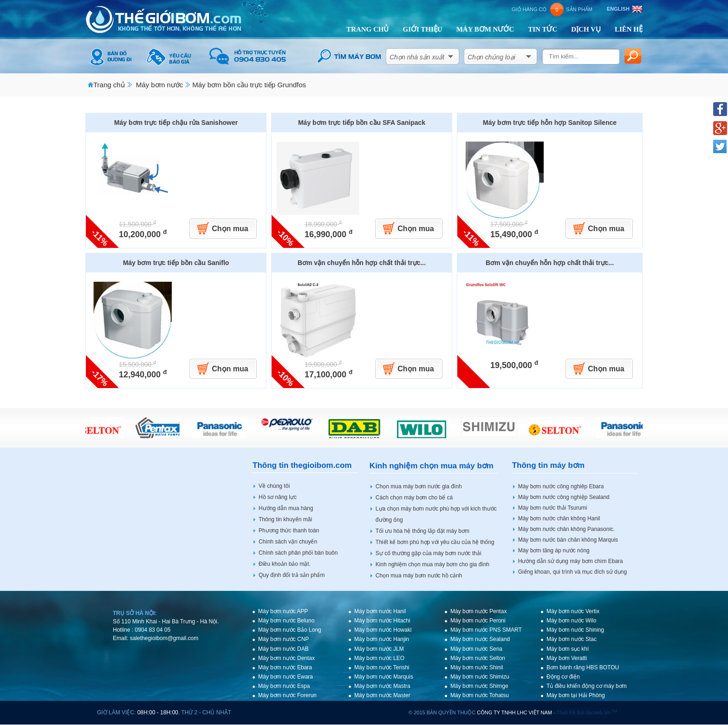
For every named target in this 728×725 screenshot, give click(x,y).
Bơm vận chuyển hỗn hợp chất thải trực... (362, 263)
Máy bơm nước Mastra (382, 686)
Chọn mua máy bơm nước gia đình (419, 486)
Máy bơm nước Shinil (477, 667)
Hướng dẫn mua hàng (286, 508)
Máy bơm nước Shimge (479, 686)
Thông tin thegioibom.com (302, 465)
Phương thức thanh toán (289, 531)
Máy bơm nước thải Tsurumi (553, 508)
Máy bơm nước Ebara (285, 667)
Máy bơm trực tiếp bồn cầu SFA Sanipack (362, 123)
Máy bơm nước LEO (379, 658)
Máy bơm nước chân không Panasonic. (567, 529)
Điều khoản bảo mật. (285, 564)
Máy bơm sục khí (568, 649)
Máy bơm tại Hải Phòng (576, 695)
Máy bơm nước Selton (478, 658)
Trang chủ (109, 85)
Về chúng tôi (274, 486)
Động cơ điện (563, 677)
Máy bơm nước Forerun (287, 695)
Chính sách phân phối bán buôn (298, 553)
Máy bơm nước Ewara (286, 677)
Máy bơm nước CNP (283, 639)
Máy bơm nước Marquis (384, 677)
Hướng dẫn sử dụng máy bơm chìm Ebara (571, 561)
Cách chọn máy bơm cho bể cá (414, 498)
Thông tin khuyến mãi (285, 519)
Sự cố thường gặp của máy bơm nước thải (429, 553)
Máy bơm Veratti (567, 658)
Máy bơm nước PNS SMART (486, 630)
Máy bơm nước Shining (575, 630)
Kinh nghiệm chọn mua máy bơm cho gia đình (432, 564)
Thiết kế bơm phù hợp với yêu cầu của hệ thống (435, 542)
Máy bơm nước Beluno (286, 621)
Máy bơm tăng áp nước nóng (554, 550)
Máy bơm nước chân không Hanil (559, 518)
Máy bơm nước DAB (283, 649)
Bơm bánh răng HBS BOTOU (583, 667)
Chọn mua (230, 229)
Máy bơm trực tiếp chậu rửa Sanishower (176, 123)
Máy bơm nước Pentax (478, 611)
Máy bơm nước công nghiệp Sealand (564, 497)
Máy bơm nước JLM (379, 649)
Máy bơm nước (159, 85)
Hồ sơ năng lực (278, 497)
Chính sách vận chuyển (288, 542)
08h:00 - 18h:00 (158, 712)
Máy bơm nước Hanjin (382, 639)
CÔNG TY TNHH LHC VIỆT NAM (514, 712)
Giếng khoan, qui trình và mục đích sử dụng (572, 572)
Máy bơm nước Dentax (286, 658)
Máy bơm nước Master (382, 695)
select (451, 55)
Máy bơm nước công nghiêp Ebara (561, 486)
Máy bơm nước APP (283, 611)
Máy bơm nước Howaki (383, 630)
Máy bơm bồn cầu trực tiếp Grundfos (249, 85)
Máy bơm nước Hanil (380, 611)
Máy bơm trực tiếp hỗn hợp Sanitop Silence (550, 123)
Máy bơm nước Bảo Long (290, 630)
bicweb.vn (601, 712)
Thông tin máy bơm (548, 465)
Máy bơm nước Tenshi (382, 667)
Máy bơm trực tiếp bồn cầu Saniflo (176, 263)
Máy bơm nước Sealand (480, 639)
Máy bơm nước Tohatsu (480, 695)
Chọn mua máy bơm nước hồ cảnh (419, 576)
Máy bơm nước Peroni (478, 621)
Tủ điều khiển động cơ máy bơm (587, 686)
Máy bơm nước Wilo (571, 621)
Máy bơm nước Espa (284, 686)
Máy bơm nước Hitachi (382, 621)
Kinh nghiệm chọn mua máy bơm (432, 466)
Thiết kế (566, 712)
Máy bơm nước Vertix (573, 611)
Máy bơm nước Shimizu (480, 677)
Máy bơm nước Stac (572, 639)
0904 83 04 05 (153, 630)
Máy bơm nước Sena (476, 649)
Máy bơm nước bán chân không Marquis (568, 540)
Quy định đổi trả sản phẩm (292, 575)
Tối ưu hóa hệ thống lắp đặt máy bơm (422, 531)
